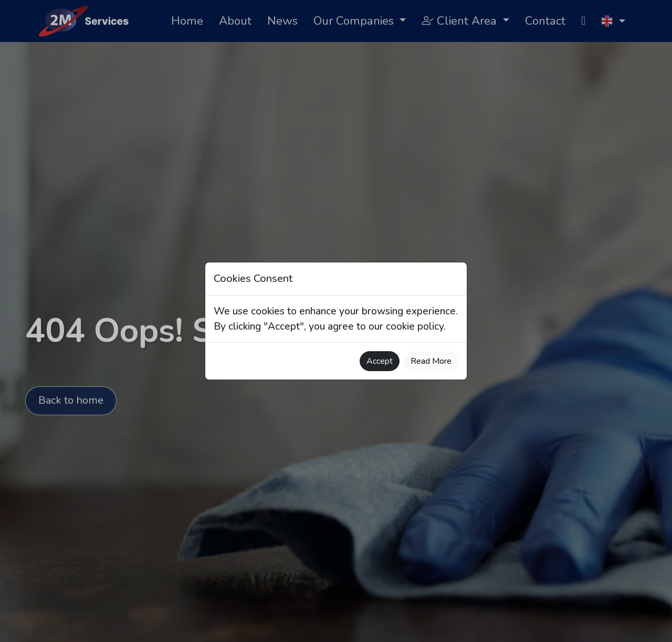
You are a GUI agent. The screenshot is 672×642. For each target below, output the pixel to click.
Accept (380, 361)
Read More (431, 361)
